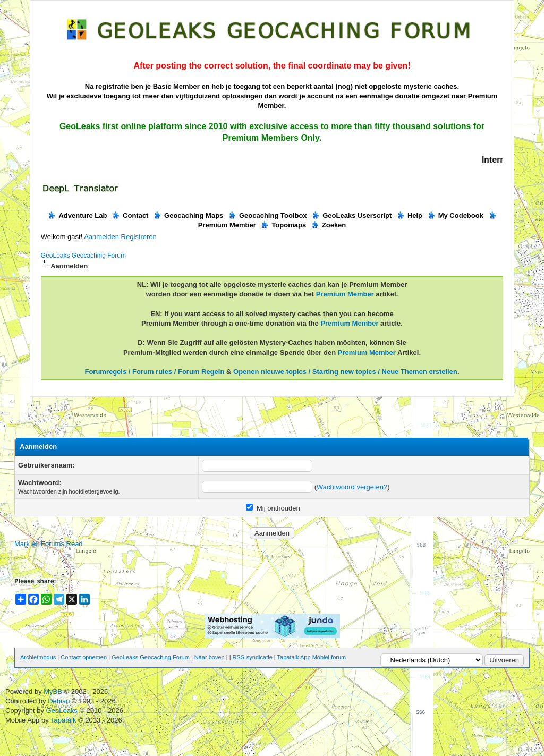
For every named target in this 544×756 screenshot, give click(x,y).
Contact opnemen (84, 657)
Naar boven (210, 657)
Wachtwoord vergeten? (352, 487)
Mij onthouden (273, 508)
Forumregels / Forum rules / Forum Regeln (154, 372)
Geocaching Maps (188, 215)
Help (409, 215)
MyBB (53, 691)
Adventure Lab (77, 215)
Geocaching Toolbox (267, 215)
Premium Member (345, 294)
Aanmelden (101, 237)
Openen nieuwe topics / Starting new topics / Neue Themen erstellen (345, 372)
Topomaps (283, 225)
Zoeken (329, 225)
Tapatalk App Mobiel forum (312, 657)
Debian (60, 701)
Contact (130, 215)
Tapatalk (64, 720)
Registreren (139, 237)
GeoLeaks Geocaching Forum (83, 256)
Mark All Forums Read (49, 544)
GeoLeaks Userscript (351, 215)
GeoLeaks (63, 711)
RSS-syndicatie (253, 657)
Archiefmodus (38, 657)
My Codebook (455, 215)
